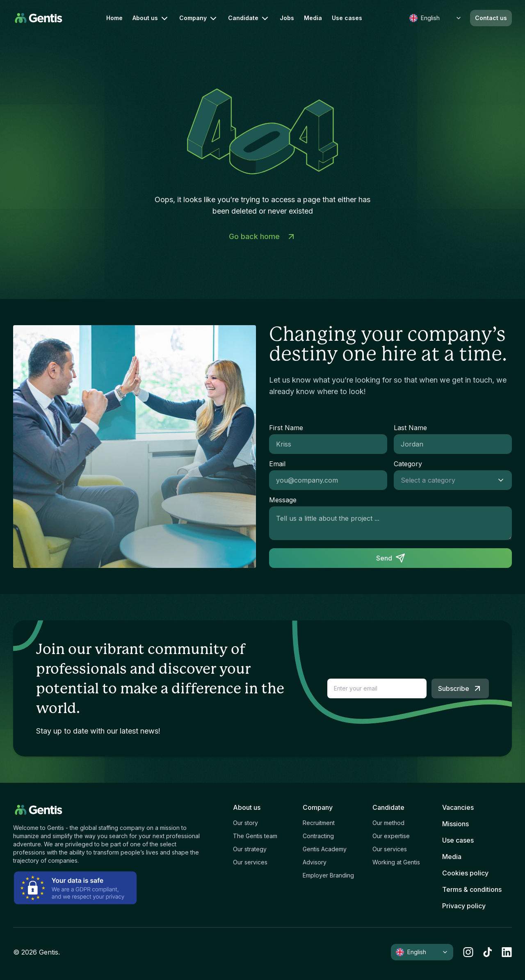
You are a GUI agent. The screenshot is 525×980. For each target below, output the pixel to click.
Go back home (262, 237)
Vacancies (458, 807)
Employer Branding (328, 875)
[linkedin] (507, 952)
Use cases (347, 18)
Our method (388, 823)
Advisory (315, 862)
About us (151, 18)
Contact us (491, 18)
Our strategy (250, 849)
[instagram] (468, 952)
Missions (455, 824)
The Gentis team (255, 836)
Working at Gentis (396, 862)
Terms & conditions (472, 889)
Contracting (318, 836)
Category (408, 464)
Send (391, 558)
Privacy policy (464, 906)
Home (114, 18)
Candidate (249, 18)
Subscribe (460, 688)
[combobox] (445, 480)
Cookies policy (465, 873)
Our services (250, 862)
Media (313, 18)
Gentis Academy (325, 849)
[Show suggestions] (503, 480)
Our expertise (391, 836)
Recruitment (319, 823)
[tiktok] (487, 952)
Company (199, 18)
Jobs (287, 18)
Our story (245, 823)
